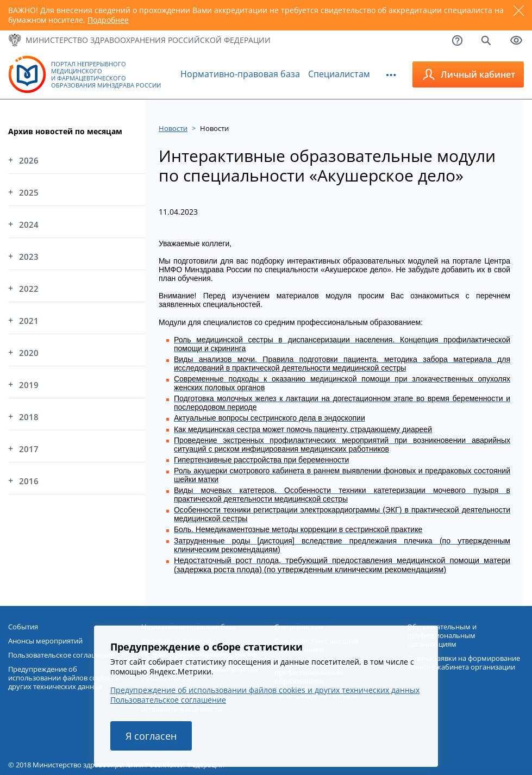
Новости (173, 128)
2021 (29, 321)
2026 (29, 160)
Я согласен (151, 736)
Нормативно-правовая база (240, 74)
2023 (29, 257)
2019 (29, 385)
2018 (29, 417)
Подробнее (108, 20)
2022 (29, 289)
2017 (29, 449)
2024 (29, 224)
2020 (29, 353)
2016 (29, 481)
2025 (29, 192)
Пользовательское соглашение (168, 700)
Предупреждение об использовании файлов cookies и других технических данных (265, 690)
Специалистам (339, 74)
